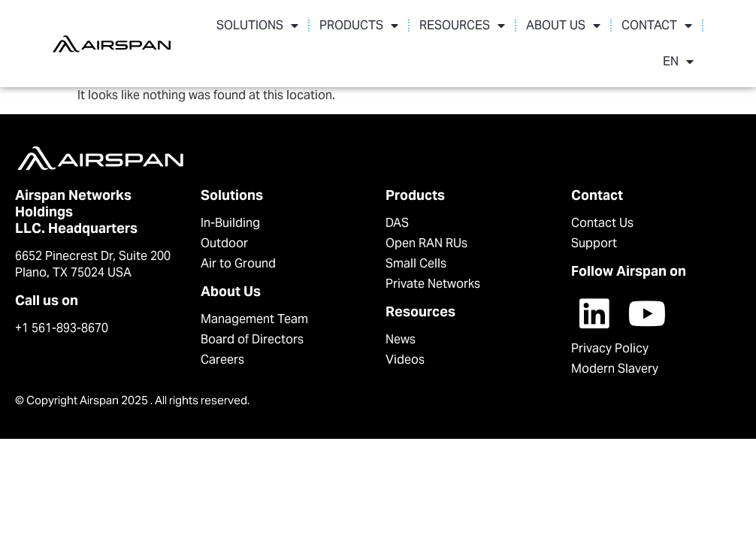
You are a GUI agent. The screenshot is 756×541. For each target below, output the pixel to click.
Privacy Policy (610, 336)
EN (678, 62)
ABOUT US (563, 26)
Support (594, 231)
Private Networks (433, 272)
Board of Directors (252, 327)
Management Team (254, 307)
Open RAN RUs (426, 231)
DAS (397, 211)
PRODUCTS (359, 26)
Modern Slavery (615, 357)
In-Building (230, 211)
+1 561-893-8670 (62, 316)
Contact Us (602, 211)
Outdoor (224, 231)
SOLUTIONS (257, 26)
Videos (405, 348)
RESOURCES (462, 26)
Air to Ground (238, 251)
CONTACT (657, 26)
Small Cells (416, 251)
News (401, 327)
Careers (222, 348)
